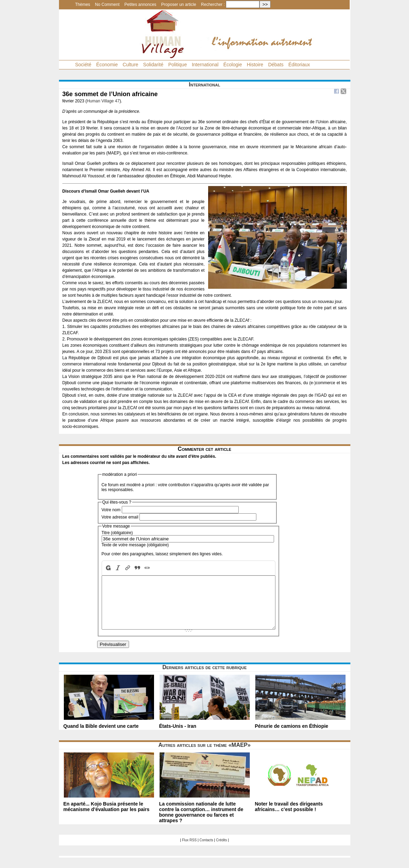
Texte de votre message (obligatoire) (135, 545)
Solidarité (153, 65)
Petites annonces (140, 5)
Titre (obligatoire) (117, 533)
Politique (178, 65)
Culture (130, 65)
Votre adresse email (120, 517)
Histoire (255, 65)
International (205, 65)
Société (83, 65)
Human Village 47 (103, 101)
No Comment (107, 5)
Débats (276, 65)
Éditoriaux (299, 65)
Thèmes (83, 5)
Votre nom (111, 510)
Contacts (206, 850)
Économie (107, 65)
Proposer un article (179, 5)
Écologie (233, 65)
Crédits (222, 850)
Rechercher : (213, 5)
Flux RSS (189, 850)
